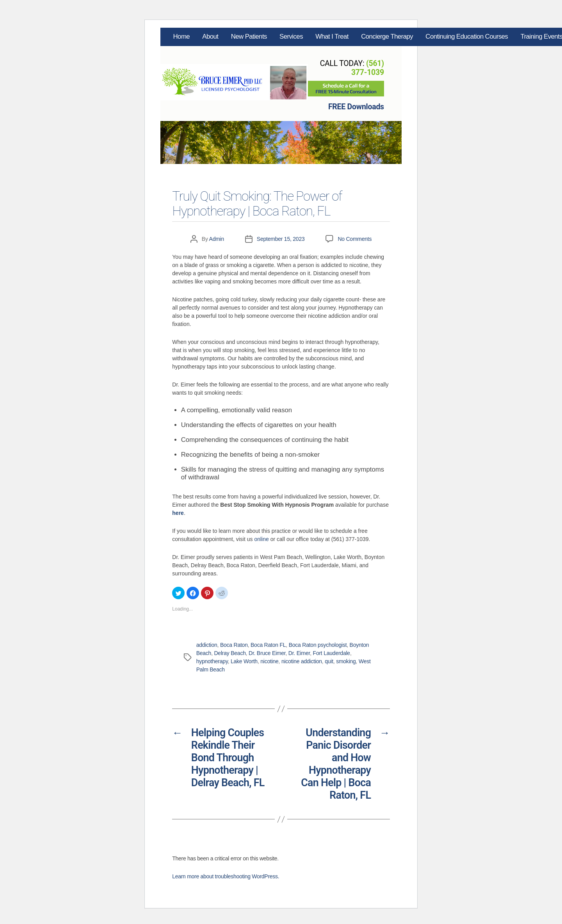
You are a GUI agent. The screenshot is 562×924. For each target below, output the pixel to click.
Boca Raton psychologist (318, 645)
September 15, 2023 (281, 239)
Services (291, 36)
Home (182, 36)
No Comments (355, 239)
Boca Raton (234, 645)
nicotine (269, 661)
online (261, 539)
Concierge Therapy (387, 36)
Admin (217, 239)
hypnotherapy (212, 661)
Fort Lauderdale (332, 653)
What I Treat (332, 36)
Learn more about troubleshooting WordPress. (226, 876)
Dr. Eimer (299, 653)
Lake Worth (244, 661)
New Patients (249, 36)
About (210, 36)
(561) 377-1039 (368, 68)
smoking (346, 661)
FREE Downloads (356, 107)
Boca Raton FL (268, 645)
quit (329, 661)
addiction (207, 645)
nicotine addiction (302, 661)
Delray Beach (230, 653)
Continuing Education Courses (467, 36)
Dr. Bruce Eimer (267, 653)
